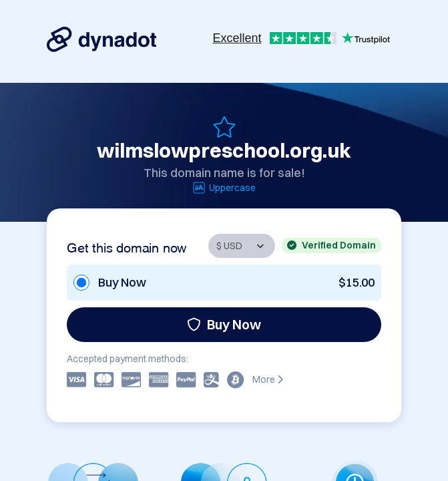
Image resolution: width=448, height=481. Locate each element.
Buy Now (224, 324)
